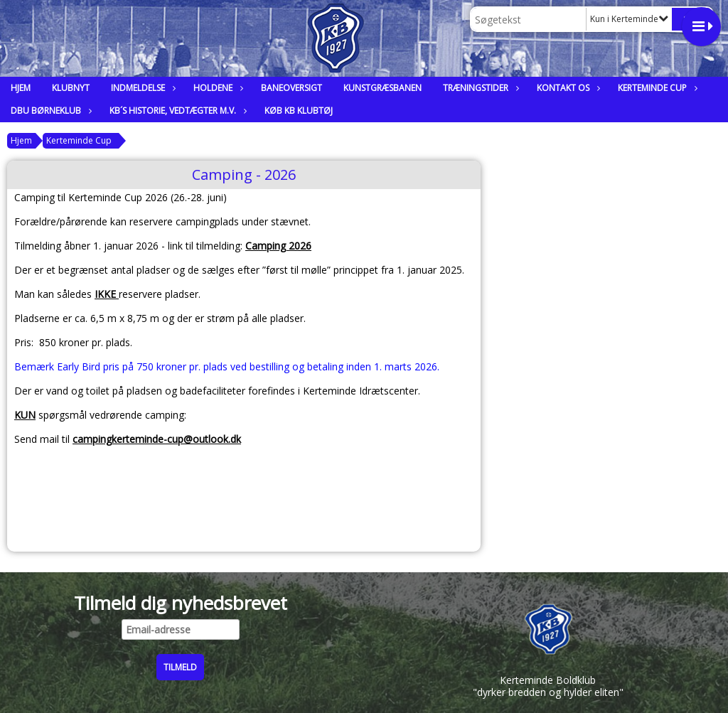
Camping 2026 (278, 246)
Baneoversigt (291, 88)
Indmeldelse (141, 88)
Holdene (216, 88)
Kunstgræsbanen (382, 88)
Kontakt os (567, 88)
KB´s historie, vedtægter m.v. (176, 111)
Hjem (21, 88)
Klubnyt (71, 88)
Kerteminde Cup (656, 88)
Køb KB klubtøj (299, 111)
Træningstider (479, 88)
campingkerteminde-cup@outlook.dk (157, 439)
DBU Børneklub (49, 111)
